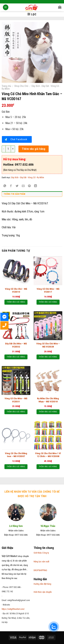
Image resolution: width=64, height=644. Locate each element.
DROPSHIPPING (40, 570)
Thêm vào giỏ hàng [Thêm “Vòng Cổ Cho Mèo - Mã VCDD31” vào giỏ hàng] (16, 412)
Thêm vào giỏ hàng (34, 149)
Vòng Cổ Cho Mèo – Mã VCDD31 (16, 400)
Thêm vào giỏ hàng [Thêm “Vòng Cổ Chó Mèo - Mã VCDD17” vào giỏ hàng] (48, 302)
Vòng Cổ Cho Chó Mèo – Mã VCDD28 (48, 345)
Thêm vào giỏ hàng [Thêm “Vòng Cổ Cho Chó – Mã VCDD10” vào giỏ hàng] (16, 302)
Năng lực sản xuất (41, 562)
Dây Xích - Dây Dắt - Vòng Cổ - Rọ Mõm (28, 177)
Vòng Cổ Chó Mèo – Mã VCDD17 (48, 290)
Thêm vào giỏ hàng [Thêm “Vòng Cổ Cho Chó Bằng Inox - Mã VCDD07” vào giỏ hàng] (16, 467)
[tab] (32, 195)
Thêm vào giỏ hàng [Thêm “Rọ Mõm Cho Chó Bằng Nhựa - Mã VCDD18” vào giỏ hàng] (48, 412)
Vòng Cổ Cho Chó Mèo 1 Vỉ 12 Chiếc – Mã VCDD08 (48, 455)
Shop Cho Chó (21, 86)
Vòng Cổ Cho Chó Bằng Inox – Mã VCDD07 (16, 455)
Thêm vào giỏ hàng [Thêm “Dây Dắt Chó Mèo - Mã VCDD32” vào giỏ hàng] (16, 357)
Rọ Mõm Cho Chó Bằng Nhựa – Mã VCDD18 (48, 400)
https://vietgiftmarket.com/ (13, 609)
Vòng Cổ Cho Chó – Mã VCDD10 (16, 290)
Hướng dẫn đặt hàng (42, 584)
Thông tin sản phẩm (14, 194)
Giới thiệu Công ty (41, 553)
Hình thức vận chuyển (43, 592)
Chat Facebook (19, 139)
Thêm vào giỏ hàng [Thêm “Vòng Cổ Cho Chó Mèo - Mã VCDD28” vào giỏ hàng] (48, 357)
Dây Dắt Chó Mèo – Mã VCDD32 (16, 345)
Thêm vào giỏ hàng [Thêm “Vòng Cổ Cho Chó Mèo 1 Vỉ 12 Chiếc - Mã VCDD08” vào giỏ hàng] (48, 467)
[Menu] (6, 8)
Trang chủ (6, 86)
